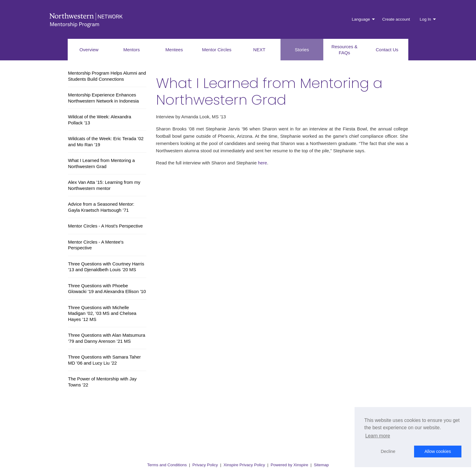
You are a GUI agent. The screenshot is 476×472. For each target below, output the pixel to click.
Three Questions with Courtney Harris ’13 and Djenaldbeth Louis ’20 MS (106, 267)
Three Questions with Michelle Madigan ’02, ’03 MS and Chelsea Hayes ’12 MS (102, 313)
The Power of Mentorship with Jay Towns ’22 (102, 382)
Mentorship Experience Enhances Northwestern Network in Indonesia (103, 98)
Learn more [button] (378, 436)
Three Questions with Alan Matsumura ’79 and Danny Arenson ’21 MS (107, 338)
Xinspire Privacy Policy (244, 465)
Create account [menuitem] (396, 19)
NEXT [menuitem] (259, 50)
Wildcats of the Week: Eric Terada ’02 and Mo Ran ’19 (106, 142)
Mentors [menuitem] (131, 50)
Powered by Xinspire (289, 465)
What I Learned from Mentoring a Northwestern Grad (101, 163)
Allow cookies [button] (438, 451)
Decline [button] (388, 451)
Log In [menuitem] (425, 19)
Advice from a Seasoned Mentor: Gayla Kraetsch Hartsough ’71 (101, 207)
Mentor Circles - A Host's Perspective (105, 226)
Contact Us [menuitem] (387, 50)
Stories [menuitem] (302, 50)
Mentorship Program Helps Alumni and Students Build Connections (107, 76)
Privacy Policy (205, 465)
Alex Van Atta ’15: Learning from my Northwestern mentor (104, 185)
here (263, 163)
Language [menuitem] (361, 19)
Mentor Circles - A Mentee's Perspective (96, 245)
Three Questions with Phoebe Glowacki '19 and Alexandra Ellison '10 (107, 289)
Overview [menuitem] (89, 50)
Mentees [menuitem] (174, 50)
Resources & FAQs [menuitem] (345, 50)
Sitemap (321, 465)
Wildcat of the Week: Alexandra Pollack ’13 (100, 120)
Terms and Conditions (167, 465)
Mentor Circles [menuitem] (217, 50)
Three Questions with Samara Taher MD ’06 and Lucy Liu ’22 (104, 360)
